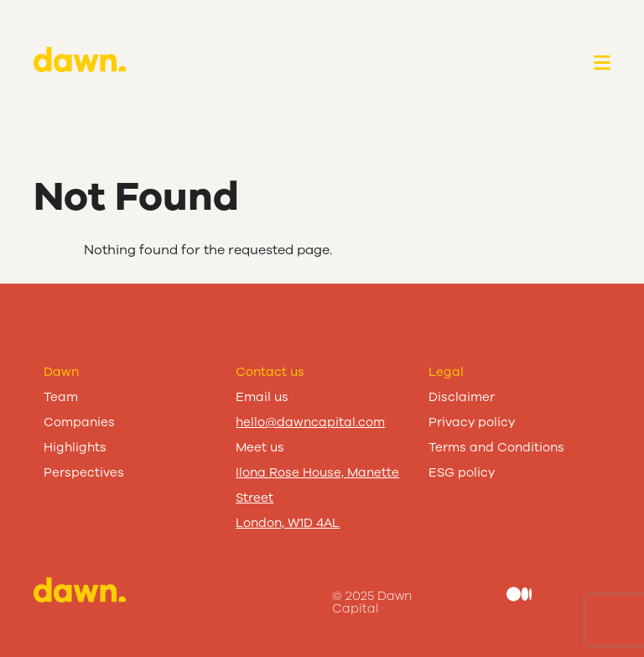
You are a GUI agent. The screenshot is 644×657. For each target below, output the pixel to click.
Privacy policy (472, 422)
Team (61, 397)
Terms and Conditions (496, 447)
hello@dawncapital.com (310, 422)
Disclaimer (462, 397)
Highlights (75, 447)
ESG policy (462, 472)
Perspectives (84, 472)
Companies (79, 422)
